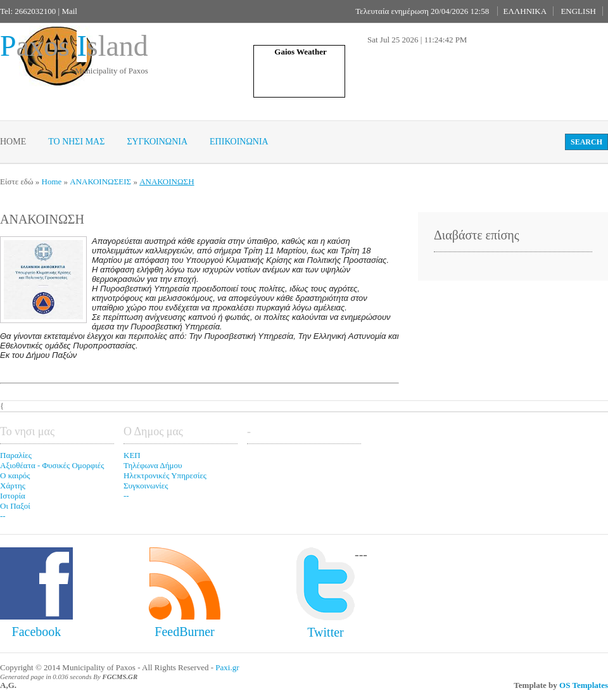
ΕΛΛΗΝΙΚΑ (525, 11)
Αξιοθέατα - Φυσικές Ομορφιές (52, 465)
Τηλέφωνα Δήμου (153, 465)
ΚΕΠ (132, 455)
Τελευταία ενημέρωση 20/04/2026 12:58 (422, 11)
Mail (69, 11)
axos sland (74, 46)
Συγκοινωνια (157, 142)
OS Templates (584, 685)
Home (13, 142)
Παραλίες (16, 455)
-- (3, 516)
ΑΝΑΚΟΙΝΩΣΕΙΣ (100, 181)
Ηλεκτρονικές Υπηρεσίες (165, 475)
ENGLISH (578, 11)
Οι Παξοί (15, 506)
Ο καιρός (15, 475)
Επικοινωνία (239, 142)
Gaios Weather (300, 52)
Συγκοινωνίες (146, 486)
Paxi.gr (227, 667)
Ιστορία (13, 496)
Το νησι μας (76, 142)
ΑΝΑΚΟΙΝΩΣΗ (167, 181)
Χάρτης (13, 486)
